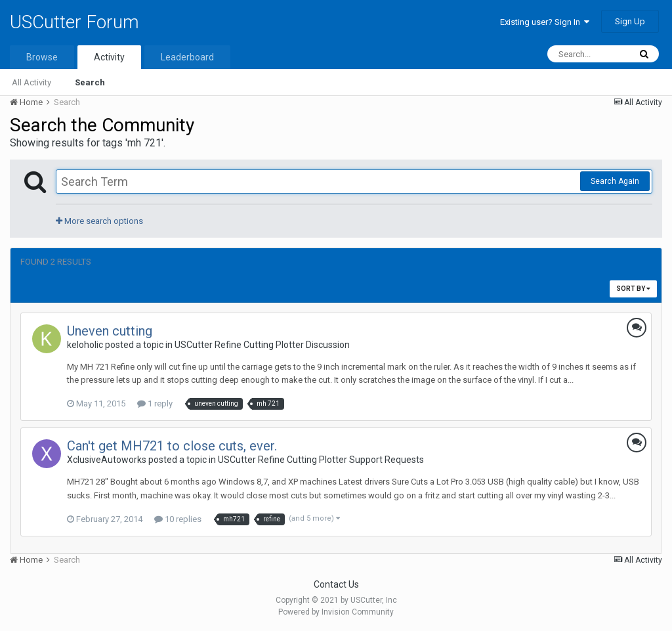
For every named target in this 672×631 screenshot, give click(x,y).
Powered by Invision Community (336, 612)
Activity (109, 57)
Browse (42, 57)
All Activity (31, 82)
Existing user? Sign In (545, 22)
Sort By (633, 289)
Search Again (615, 181)
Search (90, 82)
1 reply (155, 403)
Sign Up (630, 21)
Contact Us (336, 584)
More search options (99, 221)
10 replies (178, 519)
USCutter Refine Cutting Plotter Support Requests (321, 460)
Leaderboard (187, 57)
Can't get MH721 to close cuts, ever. (172, 446)
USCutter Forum (74, 22)
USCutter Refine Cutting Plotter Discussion (262, 345)
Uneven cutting (110, 331)
